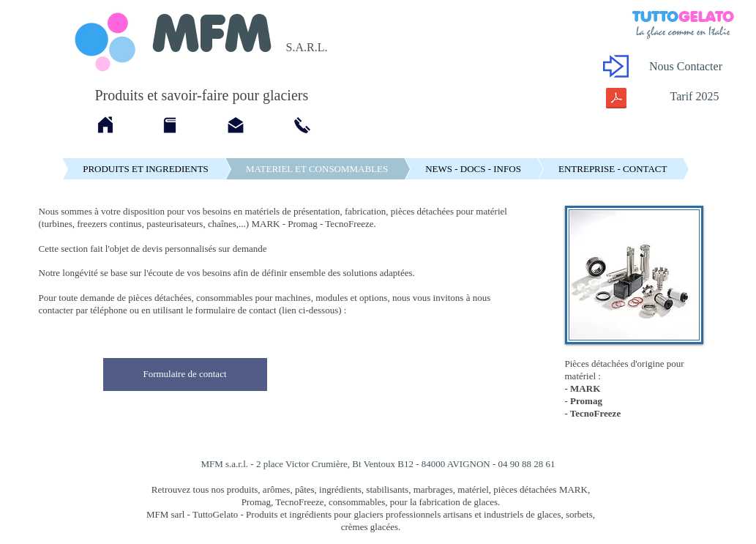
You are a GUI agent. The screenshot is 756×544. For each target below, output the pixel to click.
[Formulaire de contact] (185, 375)
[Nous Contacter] (686, 67)
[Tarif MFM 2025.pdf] (616, 100)
